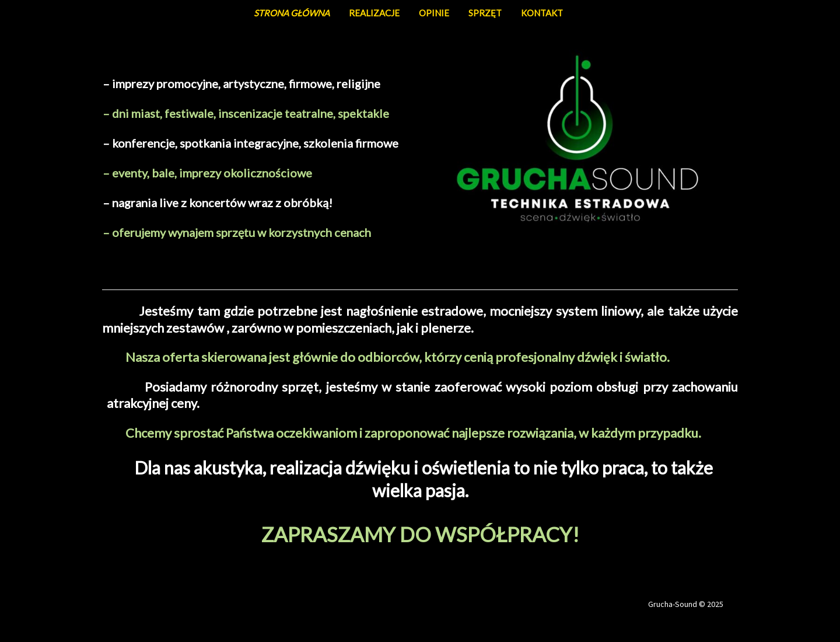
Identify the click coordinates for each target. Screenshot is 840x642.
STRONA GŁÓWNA (292, 13)
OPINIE (434, 13)
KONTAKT (542, 13)
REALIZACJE (374, 13)
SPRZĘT (485, 13)
